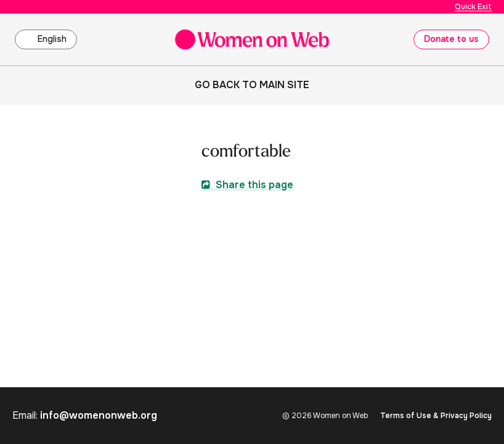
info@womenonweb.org (99, 415)
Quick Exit (473, 7)
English (52, 39)
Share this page (247, 185)
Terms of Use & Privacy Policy (436, 416)
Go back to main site (252, 85)
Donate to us (451, 39)
